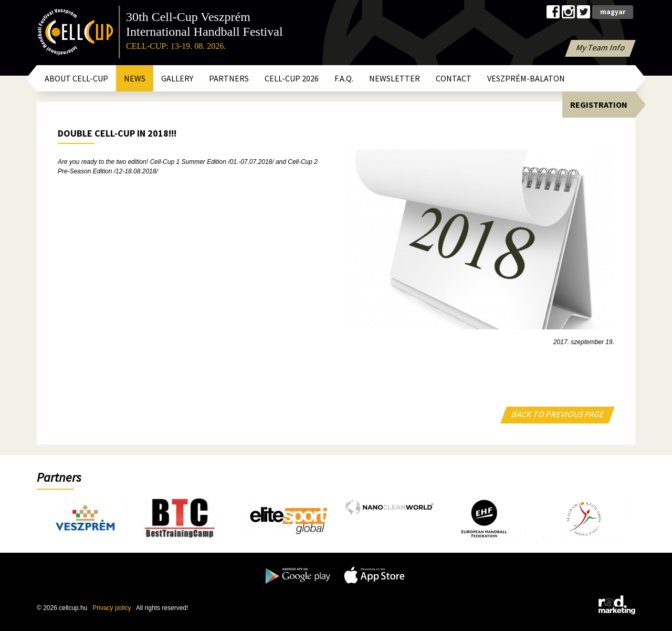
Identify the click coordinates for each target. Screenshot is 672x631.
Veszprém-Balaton (526, 78)
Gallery (177, 78)
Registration (599, 105)
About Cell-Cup (76, 78)
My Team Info (601, 47)
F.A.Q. (344, 78)
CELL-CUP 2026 (292, 78)
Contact (454, 78)
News (135, 78)
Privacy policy (112, 608)
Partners (229, 78)
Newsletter (395, 78)
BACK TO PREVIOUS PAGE (558, 414)
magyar (613, 12)
